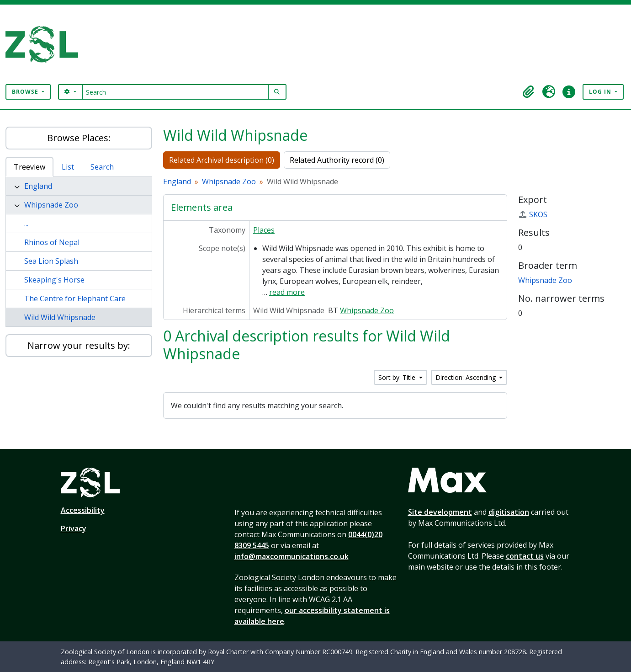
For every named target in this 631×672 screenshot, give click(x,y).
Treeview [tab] (29, 167)
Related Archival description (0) (222, 160)
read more (287, 292)
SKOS (533, 214)
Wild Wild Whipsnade (60, 317)
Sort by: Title (398, 377)
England (38, 186)
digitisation (509, 512)
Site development (440, 512)
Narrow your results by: (79, 345)
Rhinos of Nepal (52, 242)
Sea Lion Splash (51, 261)
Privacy (74, 528)
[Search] (175, 92)
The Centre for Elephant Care (75, 299)
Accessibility (83, 510)
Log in (601, 92)
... (26, 224)
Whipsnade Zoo (51, 205)
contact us (525, 556)
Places (264, 230)
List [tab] (68, 167)
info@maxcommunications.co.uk (292, 556)
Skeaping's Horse (54, 280)
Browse (26, 92)
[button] (529, 92)
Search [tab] (102, 167)
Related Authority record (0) (337, 160)
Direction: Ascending (467, 377)
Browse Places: (79, 138)
